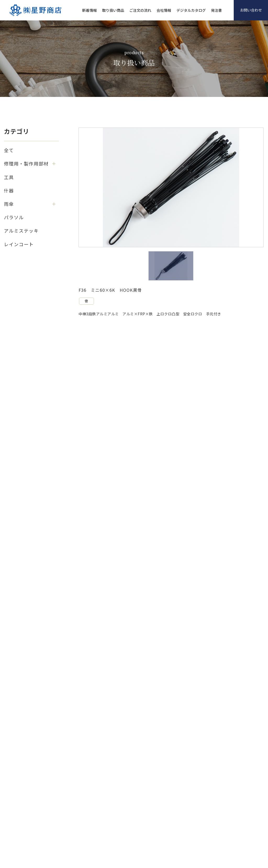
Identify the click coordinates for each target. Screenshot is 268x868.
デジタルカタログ (191, 10)
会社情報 (164, 10)
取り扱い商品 (113, 10)
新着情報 (90, 10)
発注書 (216, 10)
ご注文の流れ (140, 10)
